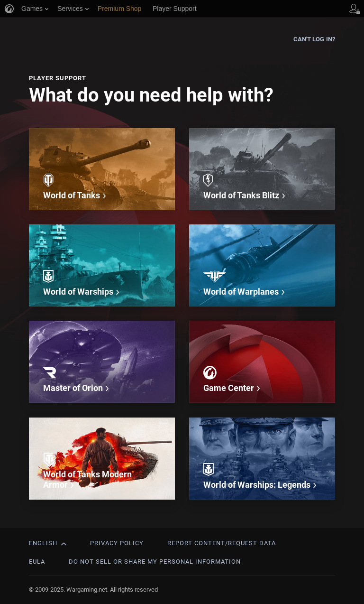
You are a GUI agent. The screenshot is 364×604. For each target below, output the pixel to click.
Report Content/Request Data (222, 543)
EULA (37, 562)
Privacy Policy (117, 543)
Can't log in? (314, 39)
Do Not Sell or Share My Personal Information (155, 562)
